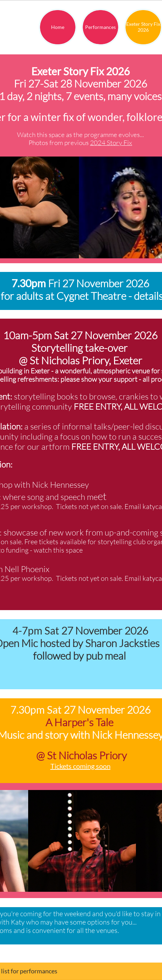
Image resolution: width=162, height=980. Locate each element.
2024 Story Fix (111, 143)
